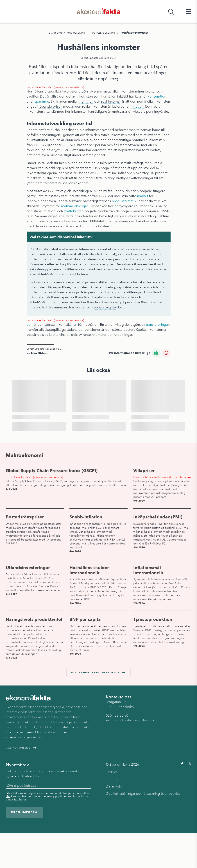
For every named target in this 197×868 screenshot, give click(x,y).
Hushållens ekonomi (103, 33)
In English (113, 779)
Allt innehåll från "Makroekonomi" (98, 672)
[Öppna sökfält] (171, 12)
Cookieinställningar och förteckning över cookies (143, 794)
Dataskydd (114, 786)
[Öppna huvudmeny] (188, 12)
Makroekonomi (76, 33)
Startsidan (55, 33)
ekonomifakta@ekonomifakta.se (130, 720)
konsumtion (157, 96)
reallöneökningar (74, 206)
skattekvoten (74, 211)
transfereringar (157, 325)
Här (8, 796)
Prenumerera (24, 812)
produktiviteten (124, 201)
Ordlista (112, 772)
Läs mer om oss (21, 748)
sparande (42, 101)
